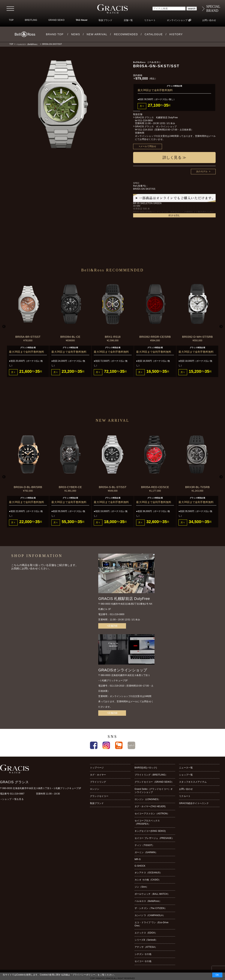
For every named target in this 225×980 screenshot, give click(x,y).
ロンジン (95, 789)
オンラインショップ (177, 20)
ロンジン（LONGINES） (147, 799)
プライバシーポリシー (84, 975)
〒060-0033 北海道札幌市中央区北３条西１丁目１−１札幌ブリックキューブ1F (41, 788)
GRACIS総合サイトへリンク (194, 803)
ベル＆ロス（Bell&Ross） (27, 44)
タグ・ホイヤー (98, 775)
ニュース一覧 (186, 768)
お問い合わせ (209, 20)
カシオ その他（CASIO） (148, 880)
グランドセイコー (99, 796)
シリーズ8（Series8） (146, 940)
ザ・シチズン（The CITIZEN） (151, 908)
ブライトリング (98, 782)
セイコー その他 (143, 961)
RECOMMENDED (126, 34)
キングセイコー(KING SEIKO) (150, 831)
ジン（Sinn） (142, 887)
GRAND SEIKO (56, 20)
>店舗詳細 (112, 626)
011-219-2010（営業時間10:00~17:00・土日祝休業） (166, 130)
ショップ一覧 (186, 775)
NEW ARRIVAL (97, 34)
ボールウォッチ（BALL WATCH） (152, 894)
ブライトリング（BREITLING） (151, 775)
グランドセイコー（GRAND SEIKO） (154, 782)
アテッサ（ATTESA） (146, 947)
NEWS (76, 34)
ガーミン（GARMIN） (146, 852)
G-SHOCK (140, 866)
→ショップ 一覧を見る (12, 799)
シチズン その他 (143, 954)
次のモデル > (203, 171)
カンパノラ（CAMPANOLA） (150, 915)
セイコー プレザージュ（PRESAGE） (154, 838)
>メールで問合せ (148, 146)
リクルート (150, 20)
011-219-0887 (17, 794)
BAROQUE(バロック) (146, 768)
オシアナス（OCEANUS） (148, 873)
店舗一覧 (128, 20)
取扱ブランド (105, 20)
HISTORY (176, 34)
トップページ (97, 768)
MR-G (138, 859)
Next (221, 327)
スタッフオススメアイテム (193, 782)
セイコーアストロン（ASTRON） (152, 814)
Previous (4, 327)
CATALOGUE (154, 34)
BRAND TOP (55, 34)
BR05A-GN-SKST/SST (52, 44)
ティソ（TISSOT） (145, 845)
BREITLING (31, 20)
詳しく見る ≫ (174, 157)
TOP (11, 20)
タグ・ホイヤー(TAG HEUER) (150, 806)
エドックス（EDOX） (146, 933)
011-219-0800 (145, 121)
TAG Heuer (82, 20)
